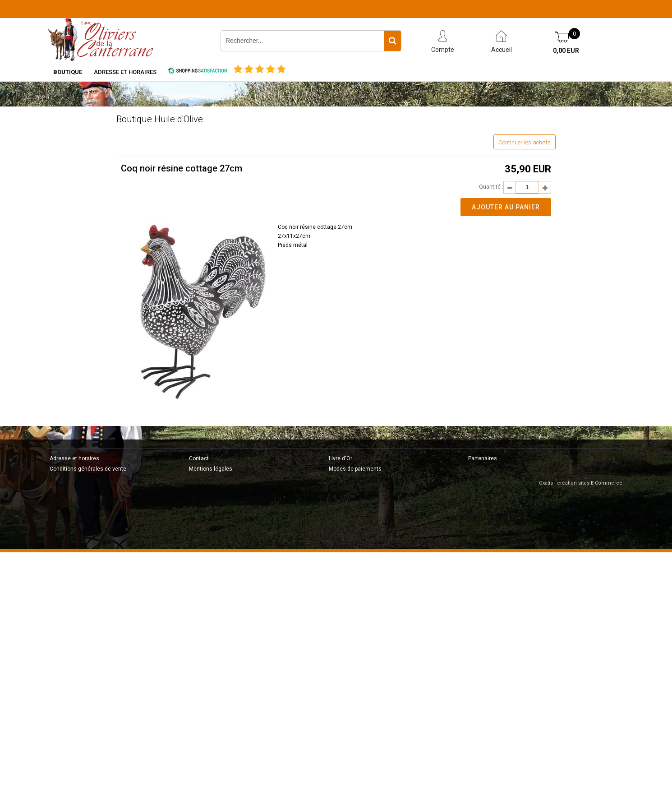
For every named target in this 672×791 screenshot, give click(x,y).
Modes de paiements (355, 469)
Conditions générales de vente (88, 469)
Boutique (68, 72)
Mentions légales (211, 469)
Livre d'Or (341, 458)
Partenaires (483, 458)
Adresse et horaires (125, 72)
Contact (199, 458)
